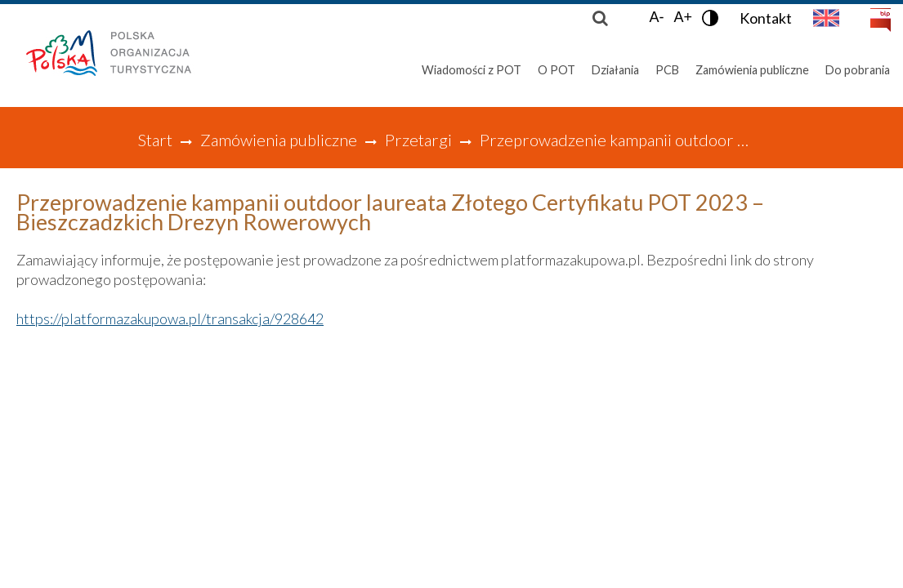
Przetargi (418, 140)
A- (656, 17)
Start (155, 140)
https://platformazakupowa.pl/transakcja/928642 (170, 318)
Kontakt (766, 18)
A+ (683, 17)
